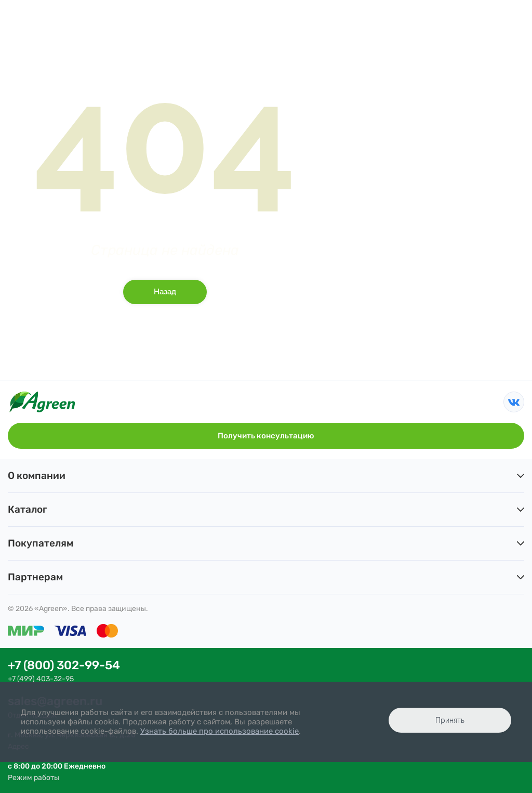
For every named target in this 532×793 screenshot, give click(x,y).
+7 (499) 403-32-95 (41, 679)
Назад (165, 292)
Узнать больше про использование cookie (220, 731)
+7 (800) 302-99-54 (64, 665)
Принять (450, 720)
